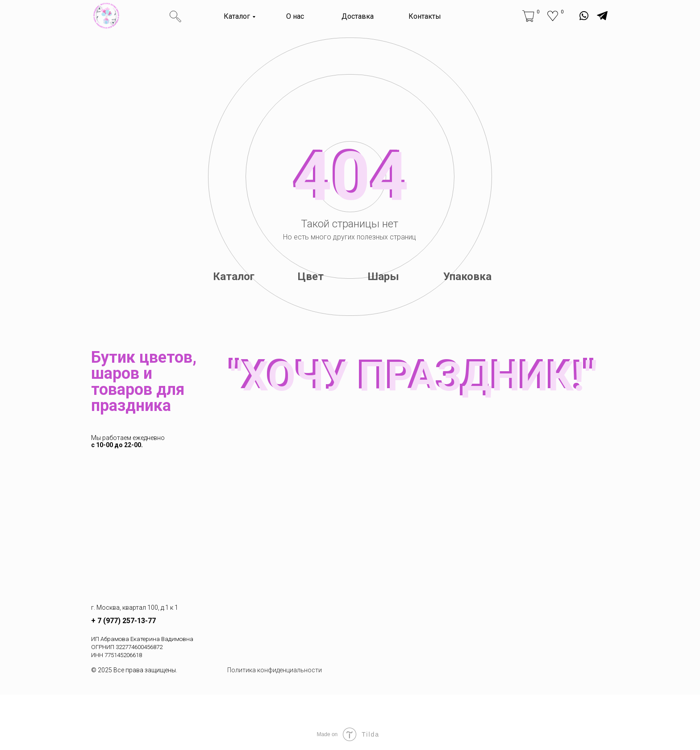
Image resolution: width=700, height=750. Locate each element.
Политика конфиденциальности (275, 670)
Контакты (425, 16)
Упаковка (467, 277)
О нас (295, 16)
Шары (383, 277)
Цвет (311, 277)
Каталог (237, 16)
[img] (106, 16)
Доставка (358, 16)
